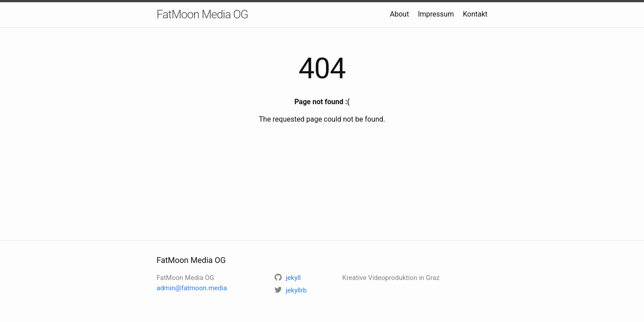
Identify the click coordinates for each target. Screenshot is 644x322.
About (400, 14)
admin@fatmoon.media (192, 288)
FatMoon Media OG (202, 14)
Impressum (436, 14)
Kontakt (475, 14)
